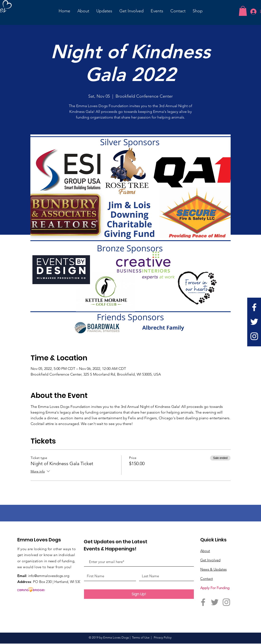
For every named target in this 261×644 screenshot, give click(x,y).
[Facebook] (203, 602)
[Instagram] (254, 336)
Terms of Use (141, 637)
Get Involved (210, 560)
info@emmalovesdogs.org (49, 576)
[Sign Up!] (139, 594)
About (205, 551)
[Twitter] (254, 322)
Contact (207, 579)
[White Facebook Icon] (254, 307)
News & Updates (213, 569)
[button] (243, 11)
